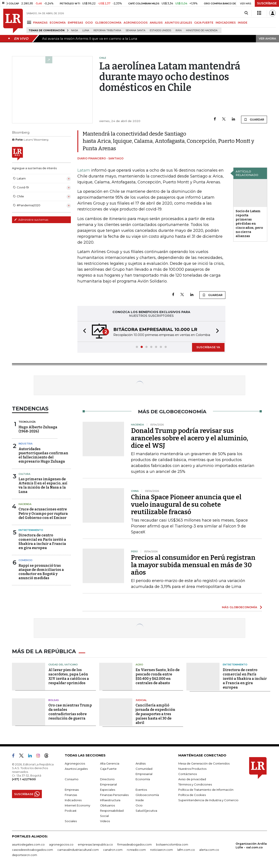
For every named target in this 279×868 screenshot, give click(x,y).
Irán (179, 30)
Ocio (139, 805)
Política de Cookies (192, 795)
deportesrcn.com (25, 855)
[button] (83, 332)
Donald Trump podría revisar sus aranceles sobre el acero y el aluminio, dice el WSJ (190, 438)
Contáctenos (188, 774)
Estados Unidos (160, 30)
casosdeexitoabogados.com (32, 850)
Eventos (141, 790)
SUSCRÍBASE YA (208, 347)
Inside (140, 800)
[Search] (246, 13)
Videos (105, 821)
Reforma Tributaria (107, 30)
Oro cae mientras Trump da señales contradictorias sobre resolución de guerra (70, 712)
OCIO (89, 23)
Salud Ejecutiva (146, 811)
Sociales (71, 821)
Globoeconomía (147, 795)
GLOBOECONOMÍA (108, 23)
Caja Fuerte (108, 769)
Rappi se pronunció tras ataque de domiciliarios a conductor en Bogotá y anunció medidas (41, 572)
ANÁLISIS (156, 23)
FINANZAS (40, 23)
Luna (86, 30)
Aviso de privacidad (192, 779)
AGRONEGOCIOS (136, 23)
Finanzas (71, 795)
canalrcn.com (113, 850)
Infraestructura (110, 800)
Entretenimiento (31, 530)
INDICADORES (226, 23)
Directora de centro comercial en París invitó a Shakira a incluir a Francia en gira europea (42, 542)
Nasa (75, 30)
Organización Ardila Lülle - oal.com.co (251, 845)
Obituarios (107, 805)
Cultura (24, 474)
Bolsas (54, 700)
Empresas (72, 790)
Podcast (71, 811)
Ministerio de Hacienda (202, 30)
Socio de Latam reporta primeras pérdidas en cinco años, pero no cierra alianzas (249, 224)
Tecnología (27, 422)
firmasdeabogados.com (134, 844)
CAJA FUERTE (204, 23)
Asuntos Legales (76, 769)
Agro (139, 665)
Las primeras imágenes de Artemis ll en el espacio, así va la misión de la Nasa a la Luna (43, 485)
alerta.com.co (209, 850)
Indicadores (73, 800)
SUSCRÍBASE (267, 3)
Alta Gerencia (110, 763)
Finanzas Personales (114, 795)
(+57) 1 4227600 (24, 779)
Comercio (26, 560)
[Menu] (30, 22)
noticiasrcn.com (162, 850)
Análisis (141, 763)
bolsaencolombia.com (172, 844)
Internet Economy (77, 805)
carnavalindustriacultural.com (78, 850)
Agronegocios (75, 763)
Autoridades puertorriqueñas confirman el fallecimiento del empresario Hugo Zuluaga (43, 455)
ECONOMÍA (58, 23)
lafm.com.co (186, 850)
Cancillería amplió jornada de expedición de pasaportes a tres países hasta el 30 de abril (155, 714)
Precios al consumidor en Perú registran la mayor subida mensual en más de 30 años (193, 565)
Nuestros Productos (192, 769)
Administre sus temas (31, 220)
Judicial (141, 700)
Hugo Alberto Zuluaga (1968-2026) (38, 429)
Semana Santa (135, 30)
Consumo (72, 779)
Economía (143, 779)
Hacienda (25, 504)
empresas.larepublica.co (95, 844)
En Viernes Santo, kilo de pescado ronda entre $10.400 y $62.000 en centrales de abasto (158, 676)
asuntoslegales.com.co (28, 844)
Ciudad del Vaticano (63, 665)
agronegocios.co (61, 844)
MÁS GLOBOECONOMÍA (240, 607)
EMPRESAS (75, 23)
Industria (26, 444)
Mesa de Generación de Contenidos (204, 763)
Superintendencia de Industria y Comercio (208, 800)
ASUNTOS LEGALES (178, 23)
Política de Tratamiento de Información (206, 790)
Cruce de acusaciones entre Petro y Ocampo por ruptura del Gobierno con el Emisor (43, 513)
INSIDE (243, 23)
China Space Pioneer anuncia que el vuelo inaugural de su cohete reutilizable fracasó (186, 505)
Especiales (108, 790)
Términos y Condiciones (195, 784)
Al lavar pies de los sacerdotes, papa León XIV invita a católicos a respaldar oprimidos (69, 676)
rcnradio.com (136, 850)
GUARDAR (254, 119)
